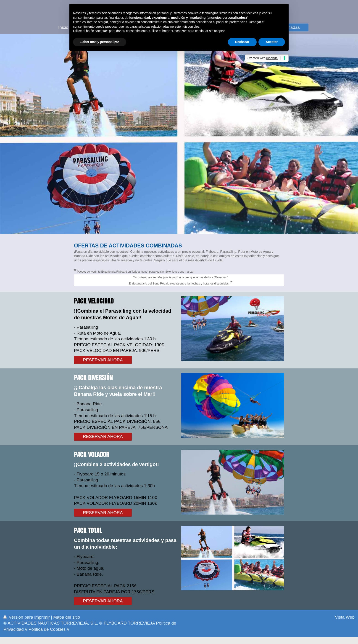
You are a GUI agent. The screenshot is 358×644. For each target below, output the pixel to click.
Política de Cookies (47, 629)
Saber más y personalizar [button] (100, 42)
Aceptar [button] (272, 42)
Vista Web (345, 617)
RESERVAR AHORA (103, 360)
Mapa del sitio (67, 617)
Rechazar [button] (242, 42)
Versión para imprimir (27, 617)
